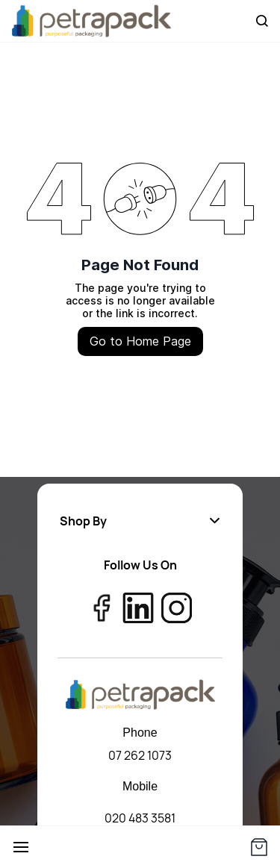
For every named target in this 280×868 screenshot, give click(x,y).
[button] (140, 521)
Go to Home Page (140, 341)
